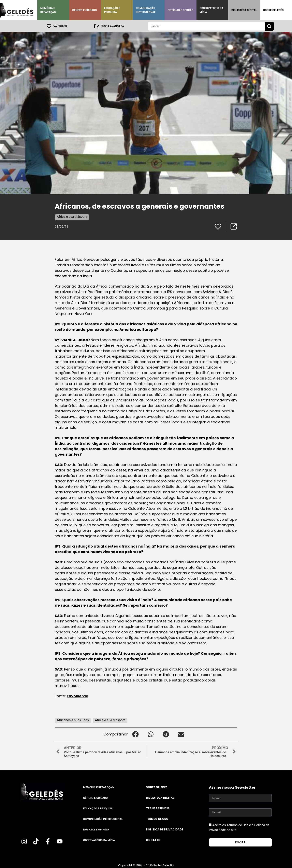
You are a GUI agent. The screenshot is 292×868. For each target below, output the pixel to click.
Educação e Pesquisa (112, 10)
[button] (135, 734)
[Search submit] (269, 26)
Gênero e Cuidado (85, 10)
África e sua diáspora (72, 216)
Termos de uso (157, 819)
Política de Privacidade (165, 829)
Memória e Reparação (48, 10)
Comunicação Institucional (146, 10)
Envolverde (77, 696)
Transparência (158, 808)
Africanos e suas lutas (73, 720)
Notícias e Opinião (181, 10)
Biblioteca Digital (244, 10)
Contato (153, 840)
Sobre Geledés (273, 10)
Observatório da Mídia (211, 10)
